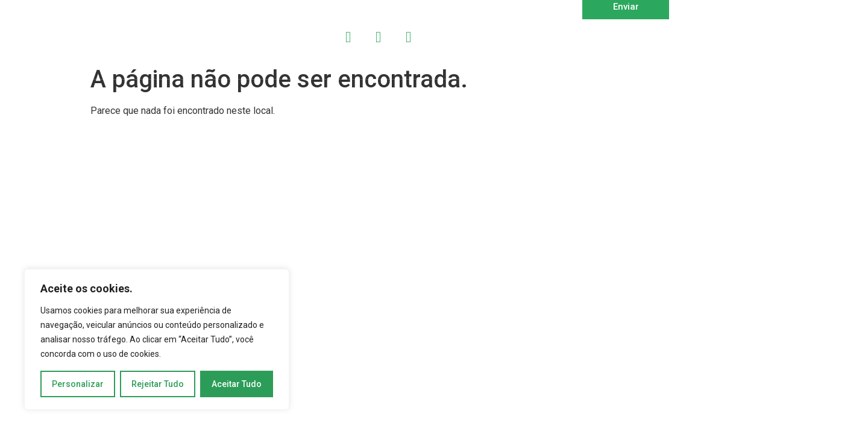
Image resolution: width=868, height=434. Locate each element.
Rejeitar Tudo (158, 384)
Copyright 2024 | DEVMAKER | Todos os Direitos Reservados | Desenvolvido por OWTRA (231, 101)
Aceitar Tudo (237, 384)
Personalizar (78, 384)
